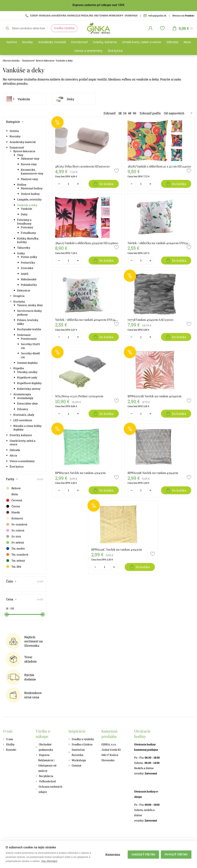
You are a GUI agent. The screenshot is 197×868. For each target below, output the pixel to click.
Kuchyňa (19, 301)
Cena (11, 599)
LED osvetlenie (23, 420)
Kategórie (15, 122)
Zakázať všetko (143, 854)
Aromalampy (25, 398)
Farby (12, 479)
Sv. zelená (15, 542)
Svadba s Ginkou (81, 744)
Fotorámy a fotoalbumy (24, 222)
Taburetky (24, 248)
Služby (9, 744)
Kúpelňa (19, 368)
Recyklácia (44, 776)
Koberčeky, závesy (29, 389)
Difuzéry (23, 409)
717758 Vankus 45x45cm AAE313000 (151, 320)
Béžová (13, 488)
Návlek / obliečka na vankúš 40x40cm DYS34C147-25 (159, 243)
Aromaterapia (22, 394)
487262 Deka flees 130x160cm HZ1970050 (82, 166)
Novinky (28, 42)
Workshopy (77, 760)
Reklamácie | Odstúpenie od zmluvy (46, 765)
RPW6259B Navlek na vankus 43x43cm (153, 473)
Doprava (43, 755)
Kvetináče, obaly (24, 415)
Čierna (13, 506)
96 (135, 113)
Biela (12, 494)
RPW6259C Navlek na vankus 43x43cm (117, 549)
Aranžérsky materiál (52, 42)
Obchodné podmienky (44, 747)
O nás (8, 739)
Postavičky (28, 262)
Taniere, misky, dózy (30, 305)
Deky (70, 99)
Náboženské (29, 279)
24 (125, 113)
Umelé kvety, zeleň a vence (142, 42)
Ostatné (75, 765)
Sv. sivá (13, 536)
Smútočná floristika (77, 752)
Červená (14, 500)
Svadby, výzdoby (64, 28)
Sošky (21, 253)
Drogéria (19, 296)
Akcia (187, 42)
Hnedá (13, 512)
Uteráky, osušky (27, 372)
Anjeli (25, 274)
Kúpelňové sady (27, 377)
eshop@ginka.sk (155, 15)
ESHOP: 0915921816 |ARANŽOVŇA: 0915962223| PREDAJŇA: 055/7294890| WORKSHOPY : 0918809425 (81, 15)
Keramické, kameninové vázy (32, 172)
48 (130, 113)
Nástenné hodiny (32, 188)
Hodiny (22, 185)
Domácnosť (79, 42)
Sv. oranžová (17, 524)
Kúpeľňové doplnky (29, 383)
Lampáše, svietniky (29, 199)
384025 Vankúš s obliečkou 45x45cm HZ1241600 (87, 243)
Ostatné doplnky (27, 363)
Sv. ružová (15, 530)
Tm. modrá (15, 549)
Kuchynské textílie (29, 329)
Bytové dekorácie (45, 60)
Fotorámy (27, 227)
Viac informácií (49, 861)
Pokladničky (29, 285)
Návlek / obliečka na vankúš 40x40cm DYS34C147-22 (87, 320)
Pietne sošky (29, 257)
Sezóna (12, 42)
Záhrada (172, 42)
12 (120, 113)
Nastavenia (113, 854)
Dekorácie (24, 290)
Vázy (20, 155)
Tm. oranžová (17, 555)
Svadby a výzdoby (81, 739)
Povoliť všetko (176, 854)
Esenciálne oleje (27, 403)
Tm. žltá (13, 567)
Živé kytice (115, 51)
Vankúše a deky (64, 60)
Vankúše (24, 99)
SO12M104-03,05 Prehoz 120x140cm (79, 396)
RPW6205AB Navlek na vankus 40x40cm (154, 396)
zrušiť (40, 479)
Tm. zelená (15, 561)
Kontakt (10, 750)
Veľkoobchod (46, 781)
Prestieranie (29, 339)
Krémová (14, 518)
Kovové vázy (29, 164)
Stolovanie (24, 335)
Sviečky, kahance (105, 42)
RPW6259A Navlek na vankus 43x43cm (80, 473)
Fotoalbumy (28, 233)
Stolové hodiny (30, 194)
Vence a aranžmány (88, 51)
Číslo (11, 581)
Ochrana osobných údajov (49, 789)
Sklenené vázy (30, 159)
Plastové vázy (29, 179)
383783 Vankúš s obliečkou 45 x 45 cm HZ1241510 (159, 166)
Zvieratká (27, 268)
